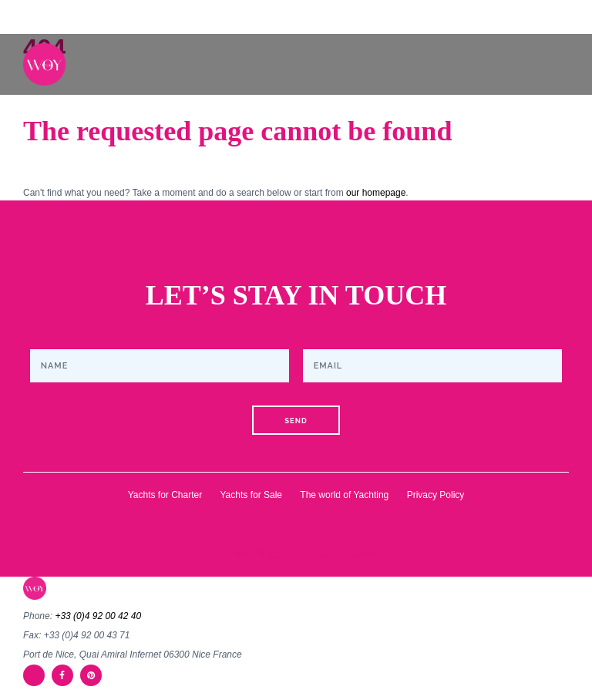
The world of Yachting (344, 495)
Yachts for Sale (251, 495)
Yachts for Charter (165, 495)
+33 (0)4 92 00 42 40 (98, 616)
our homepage (376, 193)
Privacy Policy (436, 495)
